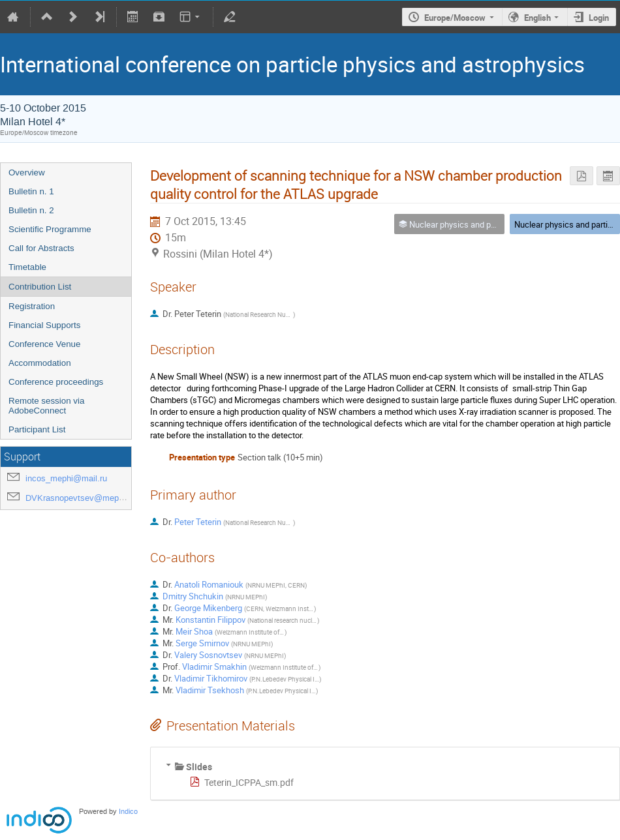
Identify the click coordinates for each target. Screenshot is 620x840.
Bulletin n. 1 (31, 191)
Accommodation (40, 363)
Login (599, 18)
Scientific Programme (50, 229)
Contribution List (40, 287)
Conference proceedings (56, 382)
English (537, 18)
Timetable (27, 267)
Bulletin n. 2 (31, 210)
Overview (27, 172)
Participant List (37, 429)
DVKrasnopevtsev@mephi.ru (80, 498)
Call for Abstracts (41, 248)
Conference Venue (44, 344)
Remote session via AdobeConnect (46, 406)
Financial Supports (44, 325)
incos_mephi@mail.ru (66, 478)
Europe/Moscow (455, 18)
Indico (128, 812)
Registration (32, 306)
